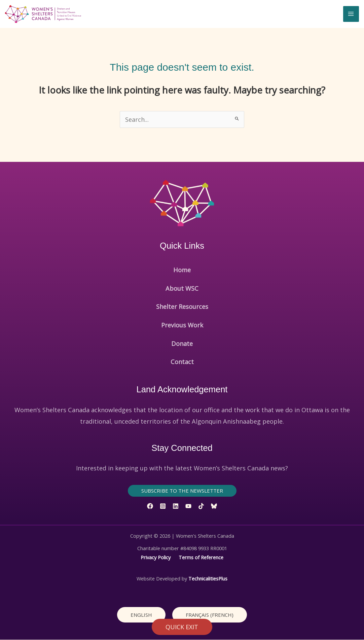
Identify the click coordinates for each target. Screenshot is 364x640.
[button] (182, 491)
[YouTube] (188, 506)
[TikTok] (201, 506)
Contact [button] (182, 362)
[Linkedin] (176, 506)
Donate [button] (182, 344)
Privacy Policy (156, 558)
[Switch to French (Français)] (210, 615)
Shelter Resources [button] (182, 307)
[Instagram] (163, 506)
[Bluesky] (214, 506)
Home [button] (182, 270)
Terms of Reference (201, 558)
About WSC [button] (182, 289)
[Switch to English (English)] (141, 615)
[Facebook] (150, 506)
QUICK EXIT (182, 627)
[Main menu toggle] (351, 14)
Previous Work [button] (182, 325)
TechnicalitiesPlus (208, 579)
